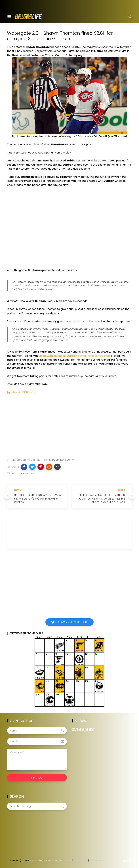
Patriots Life (81, 860)
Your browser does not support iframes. (63, 230)
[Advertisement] (69, 427)
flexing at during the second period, (74, 356)
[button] (24, 467)
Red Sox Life (65, 860)
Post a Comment (23, 474)
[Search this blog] (37, 806)
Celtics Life (51, 860)
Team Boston (97, 860)
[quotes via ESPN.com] (21, 392)
